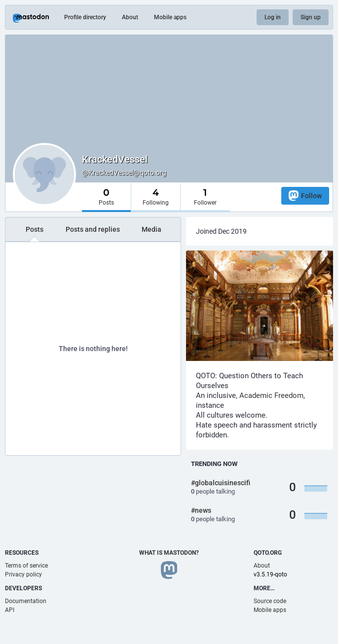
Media (151, 229)
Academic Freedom (271, 395)
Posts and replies (93, 229)
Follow (305, 196)
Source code (270, 601)
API (10, 610)
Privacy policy (23, 574)
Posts (35, 229)
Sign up (311, 17)
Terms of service (26, 566)
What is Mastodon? (169, 553)
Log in (273, 17)
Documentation (26, 601)
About (130, 17)
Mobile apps (170, 17)
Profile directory (85, 17)
